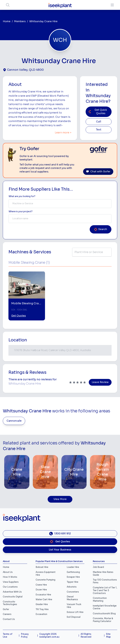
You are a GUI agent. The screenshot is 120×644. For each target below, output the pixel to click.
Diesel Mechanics (72, 598)
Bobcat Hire (42, 567)
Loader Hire (73, 567)
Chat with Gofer (98, 172)
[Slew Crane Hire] (45, 472)
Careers (7, 614)
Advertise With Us (12, 592)
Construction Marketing (100, 600)
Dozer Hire (41, 590)
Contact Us (9, 619)
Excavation (41, 614)
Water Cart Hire (44, 600)
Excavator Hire (43, 595)
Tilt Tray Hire (42, 609)
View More (60, 499)
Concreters (73, 592)
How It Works (10, 577)
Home (7, 21)
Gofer (6, 609)
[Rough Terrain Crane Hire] (103, 472)
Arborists (72, 587)
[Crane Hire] (17, 472)
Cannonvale (14, 421)
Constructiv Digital (13, 597)
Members (20, 21)
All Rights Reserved (86, 635)
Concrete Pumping (45, 580)
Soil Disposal (74, 617)
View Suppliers (11, 582)
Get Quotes (19, 316)
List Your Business (60, 550)
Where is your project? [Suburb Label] (21, 212)
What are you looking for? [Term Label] (22, 196)
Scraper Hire (73, 577)
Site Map (108, 635)
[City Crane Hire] (74, 472)
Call (99, 122)
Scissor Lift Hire (75, 612)
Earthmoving (73, 572)
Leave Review (100, 382)
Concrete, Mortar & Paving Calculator (103, 620)
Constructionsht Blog (104, 614)
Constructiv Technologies (10, 603)
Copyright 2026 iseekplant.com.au (49, 635)
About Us (8, 572)
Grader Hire (42, 604)
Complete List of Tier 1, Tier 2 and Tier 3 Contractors (105, 590)
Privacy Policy (25, 635)
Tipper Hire (72, 582)
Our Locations (10, 587)
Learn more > (63, 133)
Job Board (98, 567)
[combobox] (60, 204)
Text (99, 130)
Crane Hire (41, 585)
